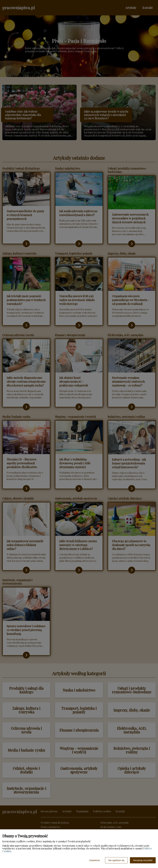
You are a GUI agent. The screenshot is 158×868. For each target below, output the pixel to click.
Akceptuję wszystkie (143, 860)
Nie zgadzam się (116, 860)
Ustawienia (94, 860)
